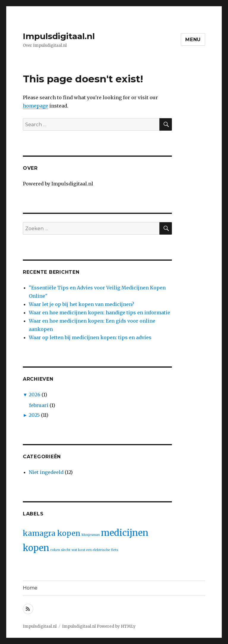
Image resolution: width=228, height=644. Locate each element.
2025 (34, 415)
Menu (193, 40)
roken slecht (60, 550)
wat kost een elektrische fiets (95, 550)
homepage (35, 106)
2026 (35, 395)
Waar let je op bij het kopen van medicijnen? (81, 304)
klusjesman (91, 535)
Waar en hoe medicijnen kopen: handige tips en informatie (99, 313)
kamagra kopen (52, 533)
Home (30, 588)
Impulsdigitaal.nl (59, 36)
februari (39, 405)
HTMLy (128, 626)
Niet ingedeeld (46, 472)
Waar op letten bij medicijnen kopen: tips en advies (90, 337)
